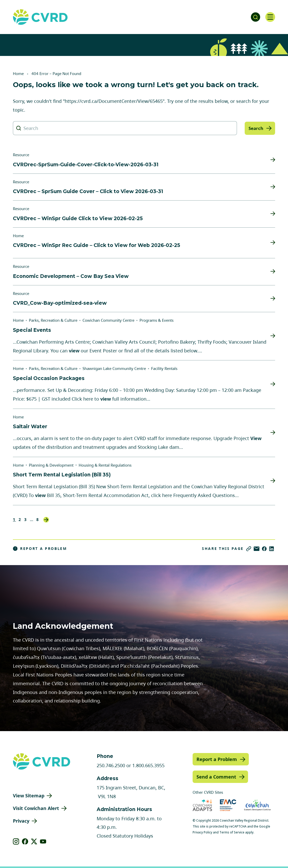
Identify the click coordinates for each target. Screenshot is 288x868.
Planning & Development (51, 465)
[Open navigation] (270, 17)
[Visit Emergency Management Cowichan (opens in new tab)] (228, 805)
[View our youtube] (43, 841)
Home (18, 73)
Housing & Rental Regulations (105, 465)
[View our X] (34, 841)
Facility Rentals (164, 368)
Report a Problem (40, 549)
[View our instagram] (16, 841)
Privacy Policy (202, 832)
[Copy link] (249, 549)
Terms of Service (232, 832)
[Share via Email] (257, 549)
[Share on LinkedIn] (271, 549)
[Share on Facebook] (264, 549)
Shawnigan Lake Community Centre (114, 368)
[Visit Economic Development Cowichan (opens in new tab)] (257, 805)
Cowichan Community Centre (108, 320)
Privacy (21, 821)
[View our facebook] (25, 841)
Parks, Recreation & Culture (53, 320)
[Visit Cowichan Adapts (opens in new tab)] (202, 805)
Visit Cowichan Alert (36, 808)
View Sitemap (29, 796)
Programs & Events (157, 320)
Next (46, 520)
